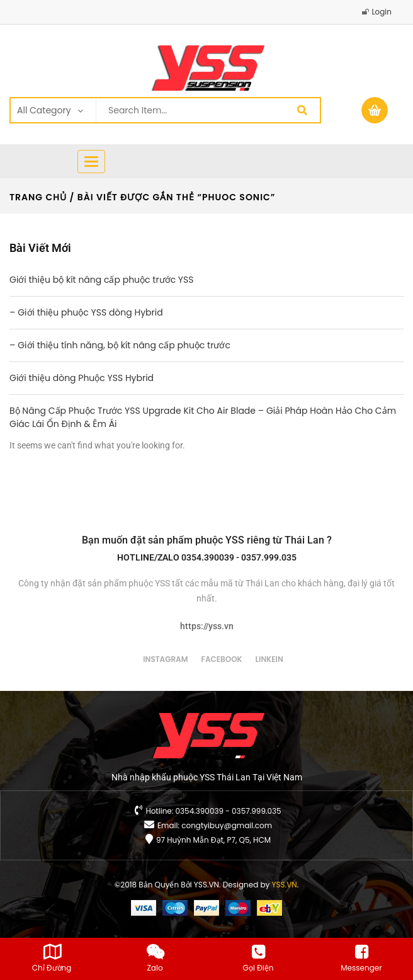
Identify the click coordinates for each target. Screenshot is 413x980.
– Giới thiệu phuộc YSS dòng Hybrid (86, 312)
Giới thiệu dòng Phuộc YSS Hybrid (82, 378)
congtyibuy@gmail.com (227, 825)
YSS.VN (285, 885)
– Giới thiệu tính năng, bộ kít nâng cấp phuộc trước (120, 345)
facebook (222, 659)
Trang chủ (38, 197)
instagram (165, 659)
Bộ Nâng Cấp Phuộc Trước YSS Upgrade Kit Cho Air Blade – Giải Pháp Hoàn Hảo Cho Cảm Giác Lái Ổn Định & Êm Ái (203, 417)
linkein (269, 659)
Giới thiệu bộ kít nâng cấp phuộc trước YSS (101, 280)
